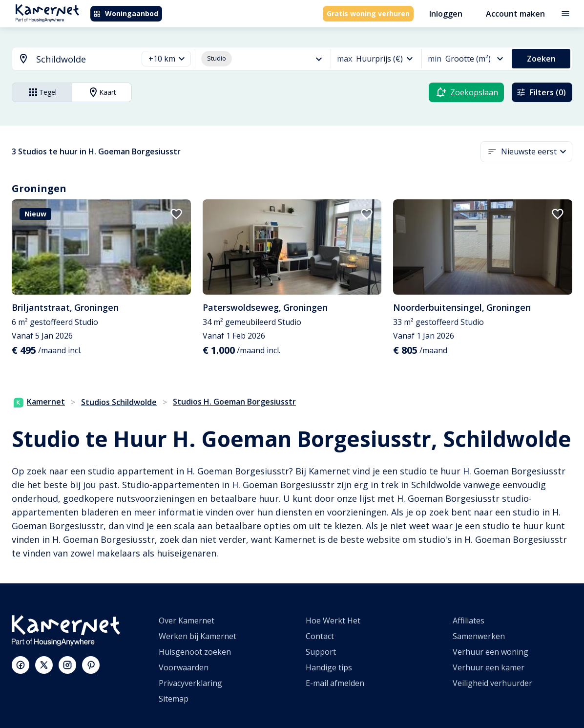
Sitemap (174, 699)
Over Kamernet (187, 621)
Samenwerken (479, 636)
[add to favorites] (176, 214)
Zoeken (541, 59)
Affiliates (469, 621)
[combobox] (69, 59)
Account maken (515, 14)
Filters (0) (541, 92)
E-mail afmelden (335, 683)
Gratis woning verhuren (368, 13)
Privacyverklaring (190, 683)
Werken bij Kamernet (198, 636)
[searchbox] (83, 59)
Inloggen (446, 14)
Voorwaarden (184, 667)
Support (321, 652)
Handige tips (329, 667)
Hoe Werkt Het (333, 621)
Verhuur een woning (490, 652)
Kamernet (39, 402)
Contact (320, 636)
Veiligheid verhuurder (492, 683)
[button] (166, 59)
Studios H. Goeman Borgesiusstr (234, 402)
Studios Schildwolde (119, 402)
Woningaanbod (126, 13)
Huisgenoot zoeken (195, 652)
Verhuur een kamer (489, 667)
